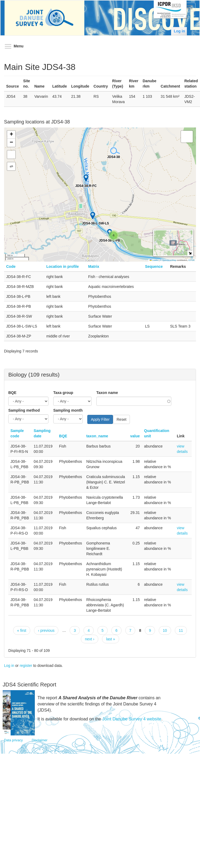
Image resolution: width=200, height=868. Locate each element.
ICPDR (192, 260)
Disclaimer (40, 740)
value (135, 436)
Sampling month (68, 410)
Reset (121, 419)
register (26, 666)
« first (22, 630)
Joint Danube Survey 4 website (132, 719)
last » (110, 639)
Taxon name (107, 393)
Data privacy (13, 740)
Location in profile (63, 266)
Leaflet (154, 260)
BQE (12, 393)
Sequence (154, 266)
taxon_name (97, 436)
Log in (179, 31)
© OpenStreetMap (169, 260)
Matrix (94, 266)
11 (181, 630)
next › (90, 639)
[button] (114, 235)
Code (11, 266)
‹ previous (46, 630)
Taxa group (63, 393)
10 (165, 630)
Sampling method (24, 410)
